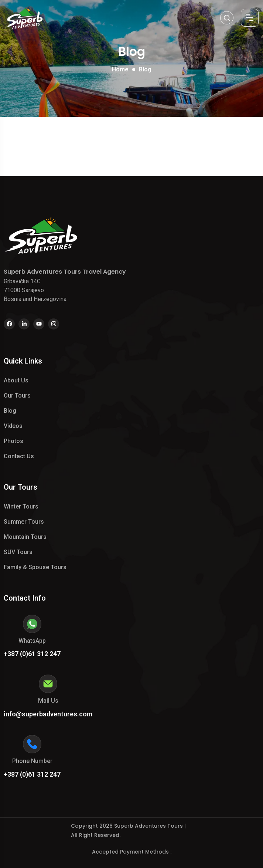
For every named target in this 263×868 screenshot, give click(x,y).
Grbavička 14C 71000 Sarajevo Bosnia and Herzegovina (35, 290)
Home (120, 69)
